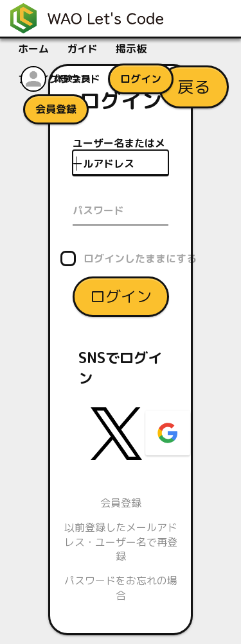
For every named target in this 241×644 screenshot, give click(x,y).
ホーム (33, 49)
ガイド (82, 49)
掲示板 (131, 49)
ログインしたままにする (140, 258)
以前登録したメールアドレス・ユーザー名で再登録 (121, 542)
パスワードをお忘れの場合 (121, 588)
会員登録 (121, 502)
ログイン (121, 296)
